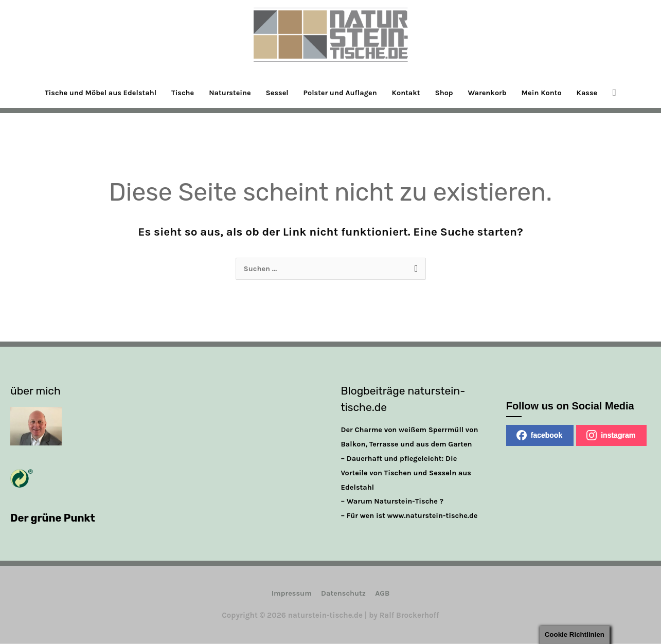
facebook (539, 436)
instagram (611, 436)
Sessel (275, 93)
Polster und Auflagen (341, 93)
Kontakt (409, 93)
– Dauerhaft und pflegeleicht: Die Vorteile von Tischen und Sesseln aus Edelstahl (409, 473)
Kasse (597, 93)
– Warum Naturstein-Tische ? (394, 502)
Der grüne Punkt (54, 518)
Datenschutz (344, 594)
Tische (177, 93)
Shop (449, 93)
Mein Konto (550, 93)
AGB (384, 594)
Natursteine (227, 93)
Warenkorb (493, 93)
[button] (625, 93)
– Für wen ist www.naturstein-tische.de (412, 516)
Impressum (290, 594)
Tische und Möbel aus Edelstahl (92, 93)
